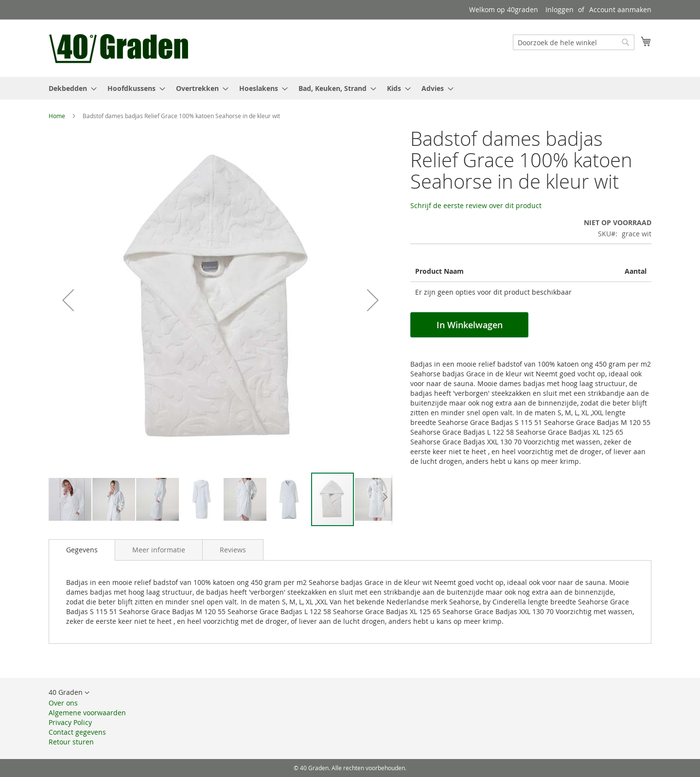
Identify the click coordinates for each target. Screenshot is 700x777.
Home (57, 116)
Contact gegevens (77, 732)
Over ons (63, 703)
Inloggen (560, 9)
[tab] (82, 550)
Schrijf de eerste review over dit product (476, 205)
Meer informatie (159, 550)
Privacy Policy (70, 722)
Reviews (233, 550)
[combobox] (574, 42)
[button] (68, 300)
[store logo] (120, 48)
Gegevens (82, 550)
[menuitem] (70, 88)
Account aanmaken (620, 9)
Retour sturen (71, 742)
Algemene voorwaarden (87, 713)
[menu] (350, 88)
